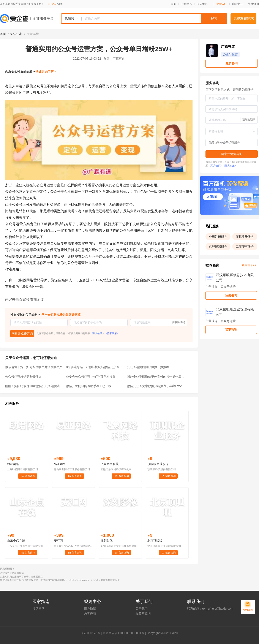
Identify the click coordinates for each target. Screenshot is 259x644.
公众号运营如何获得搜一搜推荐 (148, 367)
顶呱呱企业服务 (158, 464)
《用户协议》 (98, 333)
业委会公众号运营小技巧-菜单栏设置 (91, 377)
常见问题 (38, 609)
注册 (256, 4)
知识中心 (16, 34)
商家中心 (237, 4)
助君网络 (13, 464)
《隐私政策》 (112, 333)
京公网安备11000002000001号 (123, 633)
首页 (173, 4)
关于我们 (142, 609)
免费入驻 (222, 4)
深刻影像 (107, 541)
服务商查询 (143, 613)
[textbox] (154, 19)
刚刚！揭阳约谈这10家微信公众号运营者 (33, 386)
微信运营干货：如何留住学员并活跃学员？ (34, 367)
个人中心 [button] (204, 4)
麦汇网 (58, 541)
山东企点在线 (16, 541)
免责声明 (90, 613)
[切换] (60, 4)
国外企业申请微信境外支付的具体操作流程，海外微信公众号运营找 (156, 377)
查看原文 (37, 300)
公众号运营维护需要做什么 (23, 377)
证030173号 (92, 633)
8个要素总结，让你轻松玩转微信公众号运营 (95, 367)
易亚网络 (60, 464)
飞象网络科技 (110, 464)
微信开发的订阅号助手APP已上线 (89, 386)
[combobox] (144, 19)
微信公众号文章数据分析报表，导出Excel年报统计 (156, 386)
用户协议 (90, 609)
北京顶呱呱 (155, 541)
